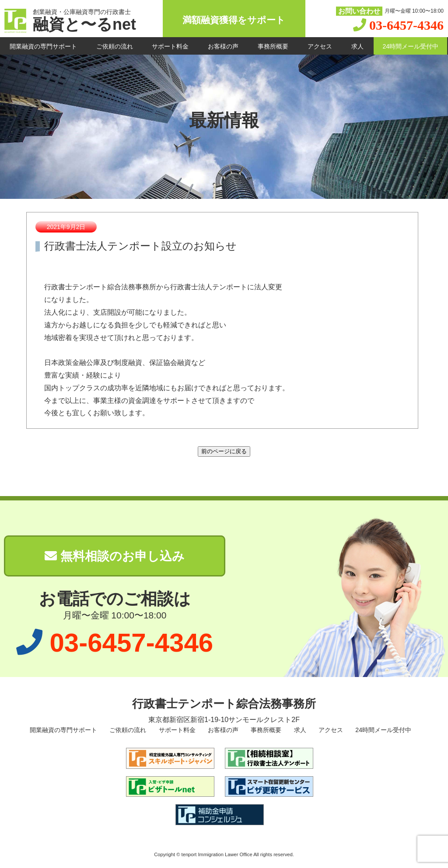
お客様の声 (223, 46)
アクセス (320, 46)
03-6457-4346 (406, 25)
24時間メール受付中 (410, 46)
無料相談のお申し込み (115, 556)
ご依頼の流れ (115, 46)
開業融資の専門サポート (43, 46)
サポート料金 (170, 46)
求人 (357, 46)
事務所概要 (273, 46)
